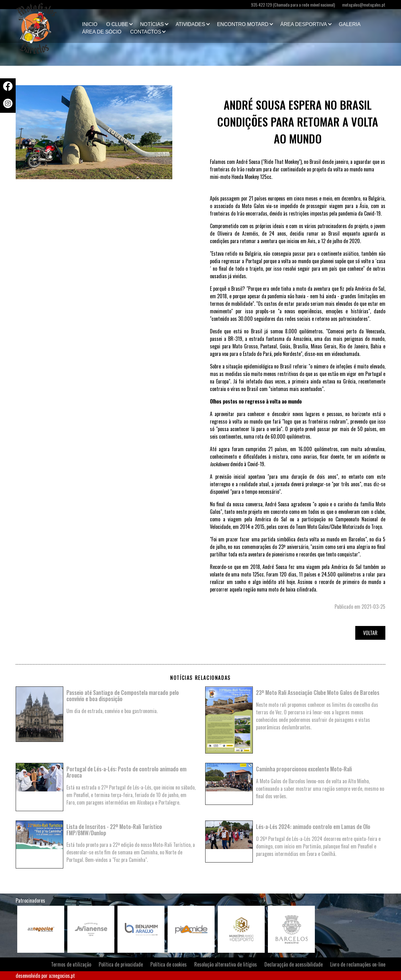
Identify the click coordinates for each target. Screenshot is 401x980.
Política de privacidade (121, 964)
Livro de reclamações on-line (358, 964)
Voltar (370, 633)
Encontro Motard (243, 24)
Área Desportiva (304, 24)
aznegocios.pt (62, 976)
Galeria (350, 24)
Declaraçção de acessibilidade (294, 964)
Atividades (190, 24)
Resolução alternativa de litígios (226, 964)
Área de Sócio (102, 32)
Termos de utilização (71, 964)
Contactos (146, 32)
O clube (117, 24)
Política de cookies (169, 964)
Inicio (90, 24)
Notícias (152, 24)
